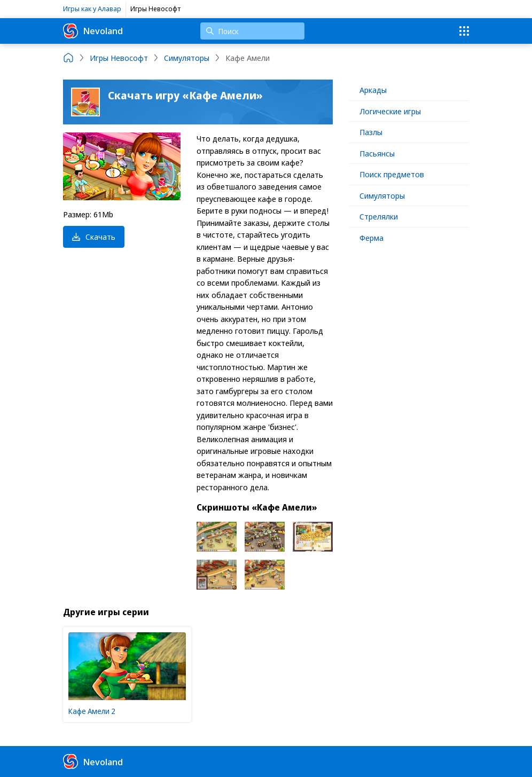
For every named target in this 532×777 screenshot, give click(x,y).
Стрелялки (379, 216)
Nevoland (93, 31)
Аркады (373, 90)
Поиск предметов (392, 174)
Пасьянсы (377, 153)
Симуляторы (382, 195)
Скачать (94, 237)
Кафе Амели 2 (92, 711)
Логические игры (390, 111)
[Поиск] (252, 31)
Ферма (371, 238)
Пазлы (371, 132)
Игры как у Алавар (92, 9)
